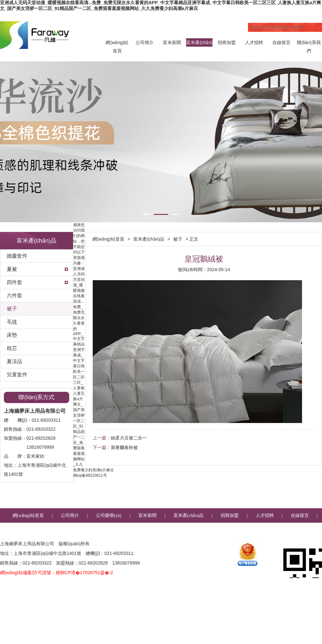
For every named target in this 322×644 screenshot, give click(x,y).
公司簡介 (145, 42)
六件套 (14, 295)
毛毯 (12, 322)
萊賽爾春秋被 (124, 447)
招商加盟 (227, 42)
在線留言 (281, 42)
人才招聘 (254, 42)
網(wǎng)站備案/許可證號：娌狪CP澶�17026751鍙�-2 (57, 573)
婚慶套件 (17, 256)
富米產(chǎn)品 (199, 43)
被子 (12, 309)
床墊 (12, 335)
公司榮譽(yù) (109, 515)
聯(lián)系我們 (309, 43)
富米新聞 (172, 42)
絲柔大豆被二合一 (129, 438)
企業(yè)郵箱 (183, 530)
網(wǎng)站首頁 (117, 43)
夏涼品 (14, 361)
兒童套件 (17, 375)
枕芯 (12, 348)
